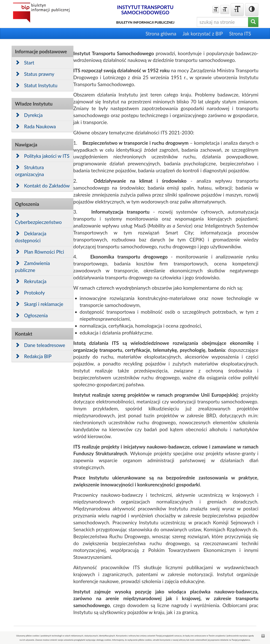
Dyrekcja (29, 115)
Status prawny (35, 74)
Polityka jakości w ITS (42, 156)
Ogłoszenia (31, 315)
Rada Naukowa (35, 126)
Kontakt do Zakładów (42, 186)
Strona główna (161, 33)
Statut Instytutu (36, 85)
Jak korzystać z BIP (203, 33)
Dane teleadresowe (40, 345)
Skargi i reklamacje (39, 304)
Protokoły (30, 293)
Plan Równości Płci (39, 252)
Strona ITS (240, 33)
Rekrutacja (31, 281)
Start (25, 63)
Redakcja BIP (33, 356)
